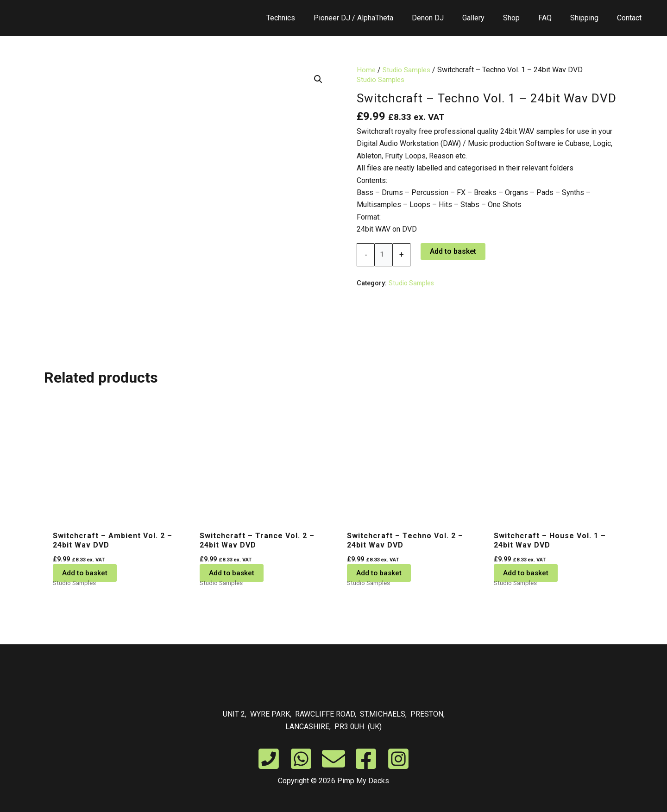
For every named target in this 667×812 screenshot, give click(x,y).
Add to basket (454, 251)
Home (366, 70)
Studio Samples (409, 70)
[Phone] (269, 759)
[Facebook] (366, 759)
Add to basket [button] (85, 573)
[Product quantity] (384, 255)
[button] (318, 80)
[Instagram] (398, 759)
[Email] (333, 759)
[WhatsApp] (301, 759)
